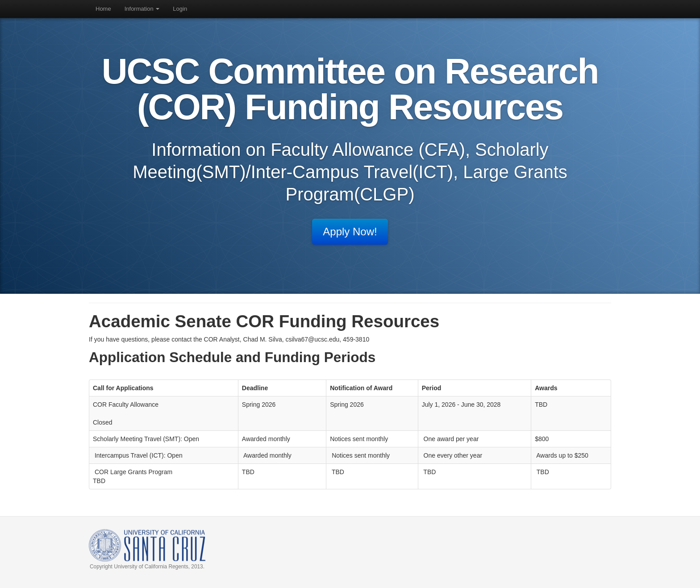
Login (180, 9)
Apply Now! (350, 231)
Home (103, 9)
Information (142, 9)
